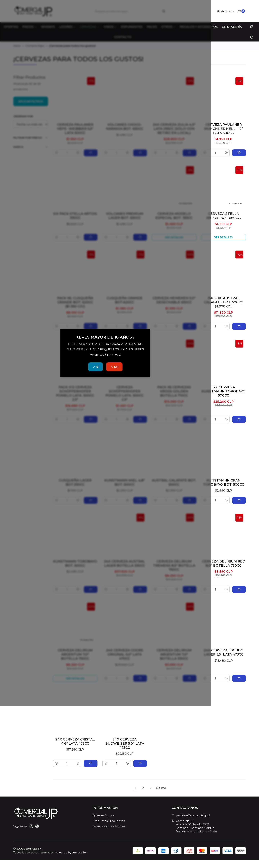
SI (120, 448)
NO (139, 448)
